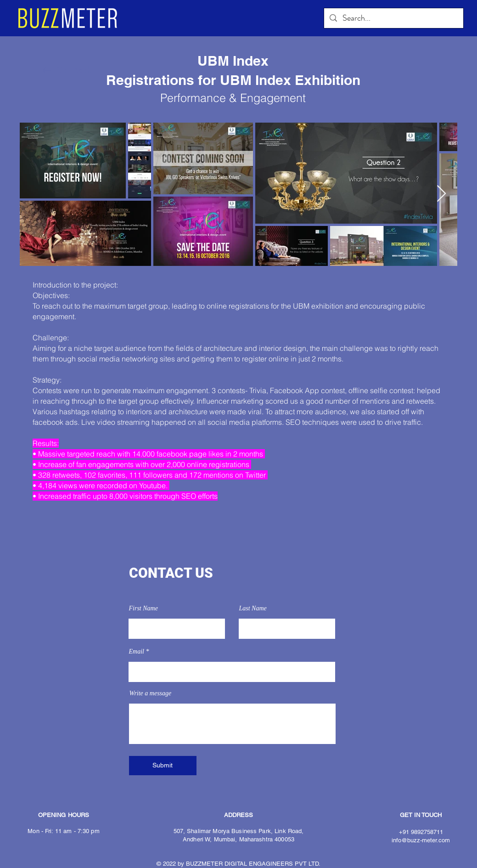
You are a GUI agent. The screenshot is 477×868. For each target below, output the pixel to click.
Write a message (151, 693)
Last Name (253, 609)
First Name (143, 609)
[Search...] (393, 18)
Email (137, 652)
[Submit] (163, 766)
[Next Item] (441, 194)
